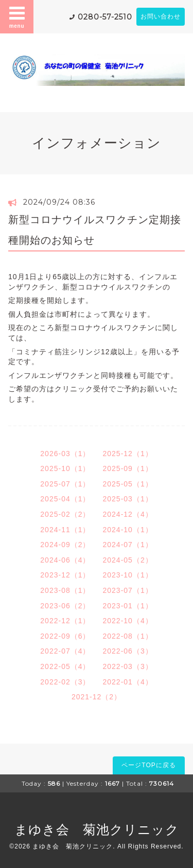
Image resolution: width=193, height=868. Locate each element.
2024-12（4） (128, 514)
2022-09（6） (65, 636)
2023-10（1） (128, 575)
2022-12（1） (65, 621)
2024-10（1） (128, 530)
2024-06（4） (65, 560)
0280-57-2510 (105, 17)
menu (17, 16)
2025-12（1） (128, 454)
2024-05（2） (128, 560)
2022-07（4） (65, 651)
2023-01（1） (128, 606)
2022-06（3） (128, 651)
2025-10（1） (65, 468)
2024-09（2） (65, 545)
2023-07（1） (128, 590)
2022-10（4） (128, 621)
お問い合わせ (161, 16)
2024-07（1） (128, 545)
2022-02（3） (65, 682)
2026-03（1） (65, 454)
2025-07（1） (65, 484)
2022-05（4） (65, 666)
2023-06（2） (65, 606)
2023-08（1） (65, 590)
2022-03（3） (128, 666)
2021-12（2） (97, 697)
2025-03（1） (128, 499)
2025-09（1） (128, 468)
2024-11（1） (65, 530)
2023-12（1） (65, 575)
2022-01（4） (128, 682)
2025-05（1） (128, 484)
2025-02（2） (65, 514)
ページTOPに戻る (148, 765)
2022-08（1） (128, 636)
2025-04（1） (65, 499)
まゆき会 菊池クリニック (97, 829)
